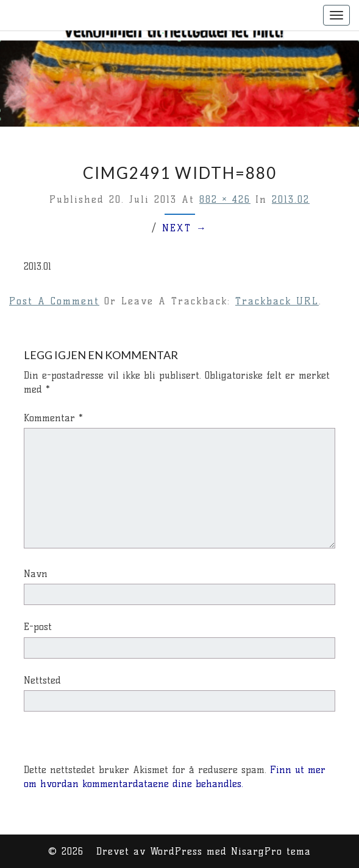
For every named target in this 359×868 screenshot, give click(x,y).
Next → (185, 228)
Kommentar (53, 418)
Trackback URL (277, 301)
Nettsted (42, 680)
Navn (36, 574)
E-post (38, 627)
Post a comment (54, 301)
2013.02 (291, 199)
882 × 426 (225, 199)
